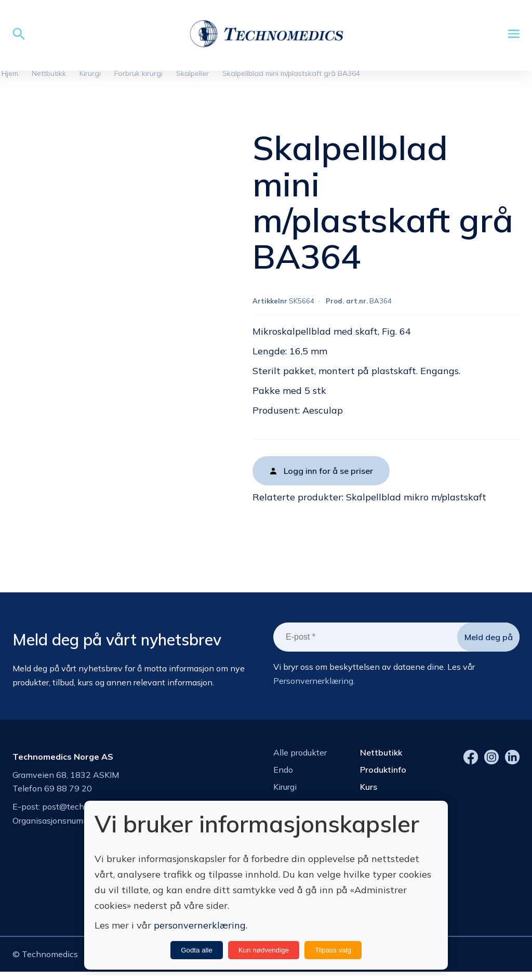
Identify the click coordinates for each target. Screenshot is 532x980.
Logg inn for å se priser (328, 475)
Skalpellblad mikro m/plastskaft (416, 501)
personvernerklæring (200, 925)
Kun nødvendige (264, 950)
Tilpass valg (333, 950)
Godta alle (197, 950)
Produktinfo (383, 773)
